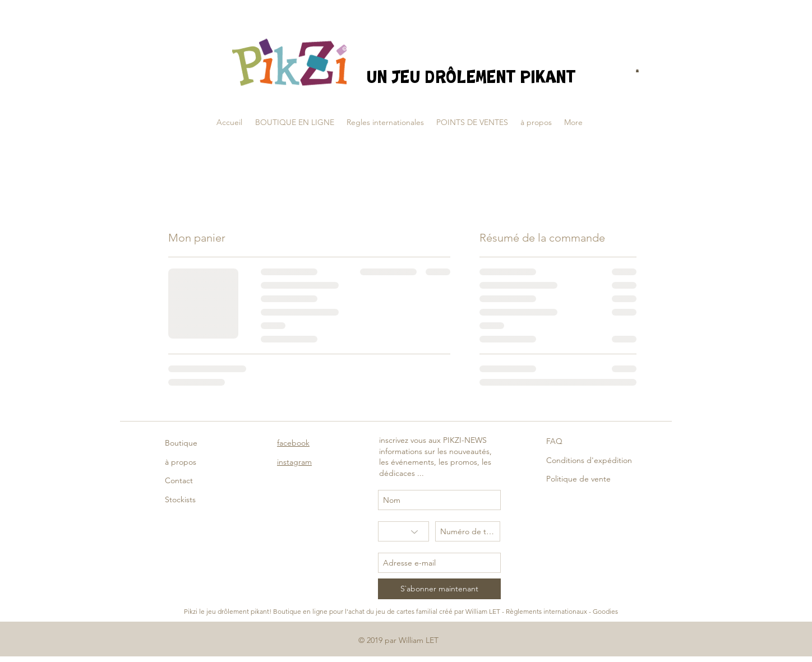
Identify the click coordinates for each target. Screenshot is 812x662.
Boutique (181, 443)
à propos (181, 462)
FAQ (554, 441)
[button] (637, 71)
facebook (293, 443)
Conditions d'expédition (589, 460)
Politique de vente (578, 479)
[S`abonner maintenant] (439, 589)
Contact (179, 480)
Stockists (180, 499)
